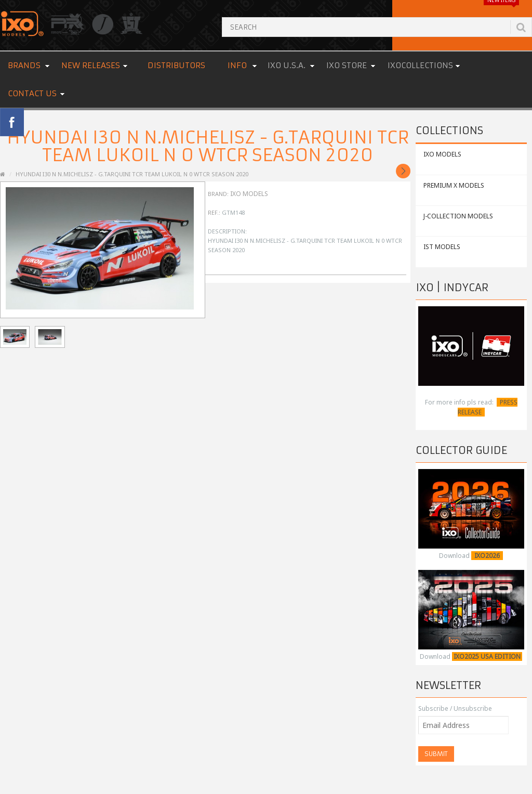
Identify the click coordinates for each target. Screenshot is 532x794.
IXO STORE (347, 65)
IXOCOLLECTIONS (420, 65)
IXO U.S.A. (287, 65)
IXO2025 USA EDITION (487, 656)
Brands (24, 65)
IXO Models (249, 194)
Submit (436, 754)
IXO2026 (487, 556)
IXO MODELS (442, 154)
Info (237, 65)
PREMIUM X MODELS (454, 185)
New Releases (91, 65)
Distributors (176, 65)
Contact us (32, 93)
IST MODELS (442, 247)
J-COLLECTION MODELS (458, 216)
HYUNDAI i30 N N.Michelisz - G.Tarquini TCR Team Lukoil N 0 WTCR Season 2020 (132, 174)
